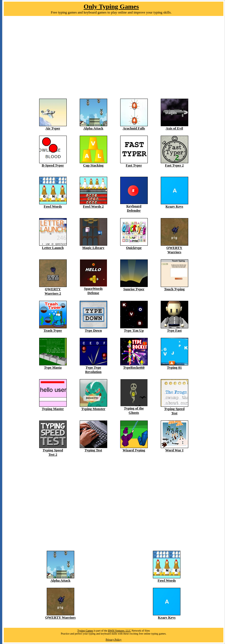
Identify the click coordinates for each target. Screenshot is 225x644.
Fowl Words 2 (93, 206)
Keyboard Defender (134, 208)
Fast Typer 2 (174, 165)
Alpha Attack (93, 128)
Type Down (93, 330)
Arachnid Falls (134, 128)
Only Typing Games (111, 6)
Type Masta (53, 367)
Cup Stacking (93, 165)
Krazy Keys (174, 206)
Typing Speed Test (174, 411)
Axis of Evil (174, 128)
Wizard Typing (134, 450)
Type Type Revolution (93, 370)
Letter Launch (53, 248)
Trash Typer (53, 330)
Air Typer (53, 128)
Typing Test (93, 450)
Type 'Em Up (134, 330)
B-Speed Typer (53, 165)
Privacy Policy (114, 640)
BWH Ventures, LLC (120, 631)
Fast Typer (134, 165)
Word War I (174, 450)
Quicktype (134, 248)
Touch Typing (174, 289)
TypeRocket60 (134, 367)
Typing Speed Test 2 (53, 452)
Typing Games (85, 631)
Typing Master (53, 409)
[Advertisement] (114, 61)
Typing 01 (174, 367)
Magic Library (93, 248)
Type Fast (174, 330)
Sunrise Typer (134, 289)
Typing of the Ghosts (134, 410)
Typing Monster (93, 409)
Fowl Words (53, 206)
